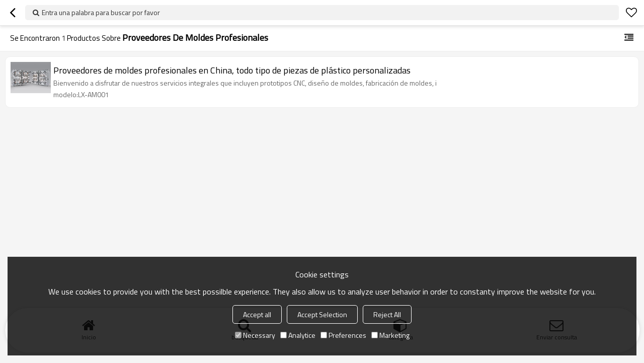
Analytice (298, 335)
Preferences (343, 335)
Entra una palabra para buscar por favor (101, 12)
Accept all (257, 314)
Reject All (387, 314)
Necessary (255, 335)
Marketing (390, 335)
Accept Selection (322, 314)
